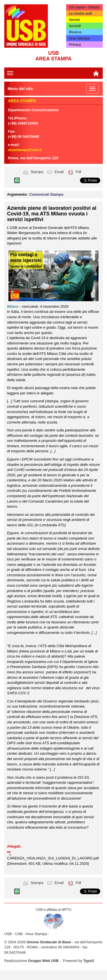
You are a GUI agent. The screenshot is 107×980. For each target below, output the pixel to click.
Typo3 (89, 961)
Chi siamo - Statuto (84, 7)
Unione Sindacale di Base (49, 942)
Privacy (75, 45)
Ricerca (75, 32)
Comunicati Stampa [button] (46, 194)
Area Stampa (79, 38)
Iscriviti (75, 26)
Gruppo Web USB (44, 961)
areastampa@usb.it (25, 150)
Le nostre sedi (80, 14)
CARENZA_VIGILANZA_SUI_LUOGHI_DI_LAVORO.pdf (53, 858)
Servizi (74, 20)
